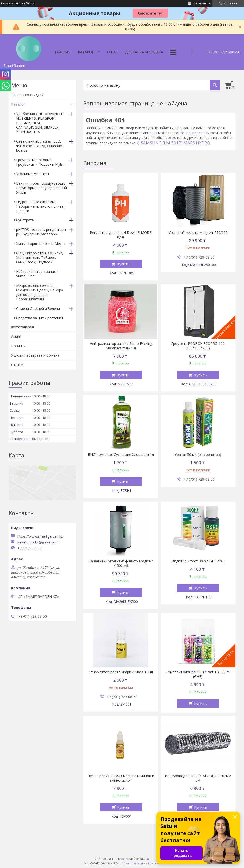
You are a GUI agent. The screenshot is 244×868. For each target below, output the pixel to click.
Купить (123, 264)
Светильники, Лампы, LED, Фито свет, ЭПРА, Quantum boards (39, 146)
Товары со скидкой (27, 95)
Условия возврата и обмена (35, 355)
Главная (63, 52)
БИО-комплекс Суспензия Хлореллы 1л (121, 455)
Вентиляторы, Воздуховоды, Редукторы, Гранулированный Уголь (42, 188)
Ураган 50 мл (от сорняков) (198, 455)
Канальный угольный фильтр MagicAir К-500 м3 (121, 563)
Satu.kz (145, 859)
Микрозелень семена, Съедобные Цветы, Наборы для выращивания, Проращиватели (40, 292)
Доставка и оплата (144, 52)
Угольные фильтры (32, 174)
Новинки (18, 346)
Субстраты (25, 220)
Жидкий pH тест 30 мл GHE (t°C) (198, 561)
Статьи (17, 365)
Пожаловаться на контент (141, 863)
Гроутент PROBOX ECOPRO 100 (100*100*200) (198, 346)
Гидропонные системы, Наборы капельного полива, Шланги (40, 206)
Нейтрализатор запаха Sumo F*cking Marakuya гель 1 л (121, 346)
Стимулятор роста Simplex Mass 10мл (121, 672)
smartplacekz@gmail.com (38, 542)
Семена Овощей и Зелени (38, 308)
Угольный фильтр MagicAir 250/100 (198, 233)
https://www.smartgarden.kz (40, 536)
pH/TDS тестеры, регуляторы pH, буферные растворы (41, 232)
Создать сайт (11, 3)
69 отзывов (202, 3)
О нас (112, 52)
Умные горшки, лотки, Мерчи (41, 244)
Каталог (86, 52)
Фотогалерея (23, 327)
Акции (16, 336)
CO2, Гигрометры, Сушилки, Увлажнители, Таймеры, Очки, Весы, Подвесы (40, 258)
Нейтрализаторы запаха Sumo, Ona (37, 274)
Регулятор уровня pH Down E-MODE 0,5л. (121, 235)
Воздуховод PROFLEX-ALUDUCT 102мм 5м (198, 778)
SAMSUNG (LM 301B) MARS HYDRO (176, 143)
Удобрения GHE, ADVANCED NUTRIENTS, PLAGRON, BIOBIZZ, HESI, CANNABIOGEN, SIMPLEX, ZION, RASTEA (40, 123)
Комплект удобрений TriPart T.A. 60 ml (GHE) (198, 674)
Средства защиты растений (40, 318)
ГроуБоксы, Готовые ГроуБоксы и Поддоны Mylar (40, 162)
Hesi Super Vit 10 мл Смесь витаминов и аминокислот (121, 778)
